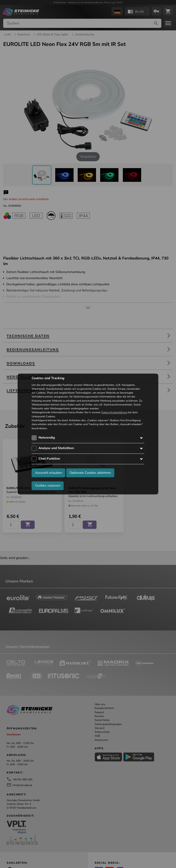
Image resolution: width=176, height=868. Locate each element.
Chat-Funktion (49, 459)
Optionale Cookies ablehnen (90, 473)
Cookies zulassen (48, 486)
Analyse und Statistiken (56, 448)
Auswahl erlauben (49, 473)
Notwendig (47, 438)
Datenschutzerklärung (114, 413)
